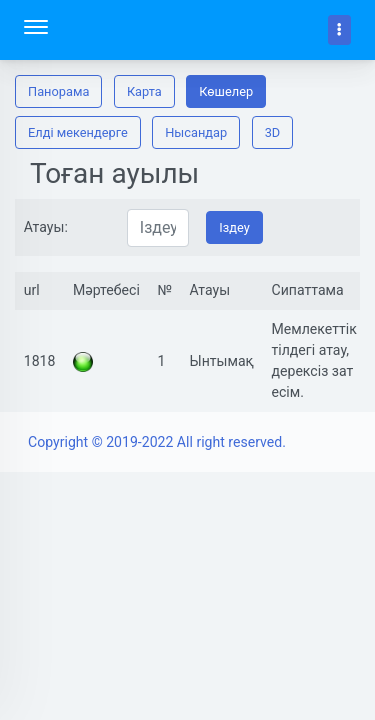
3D (273, 132)
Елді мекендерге (78, 132)
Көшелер (226, 91)
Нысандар (196, 132)
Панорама (58, 91)
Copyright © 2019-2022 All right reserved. (157, 442)
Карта (144, 91)
